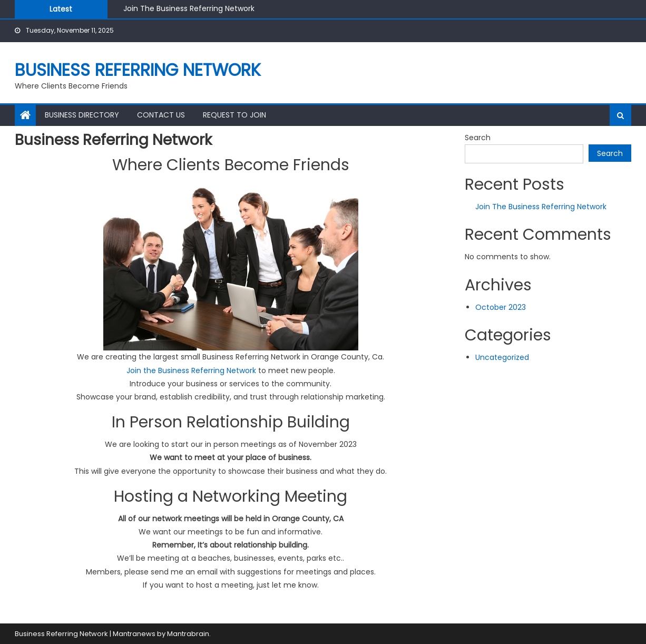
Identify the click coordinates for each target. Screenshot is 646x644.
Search (478, 138)
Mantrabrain (188, 634)
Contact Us (161, 115)
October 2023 (501, 307)
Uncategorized (502, 357)
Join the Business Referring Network (191, 370)
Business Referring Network (138, 70)
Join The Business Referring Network (189, 8)
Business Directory (82, 115)
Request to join (234, 115)
